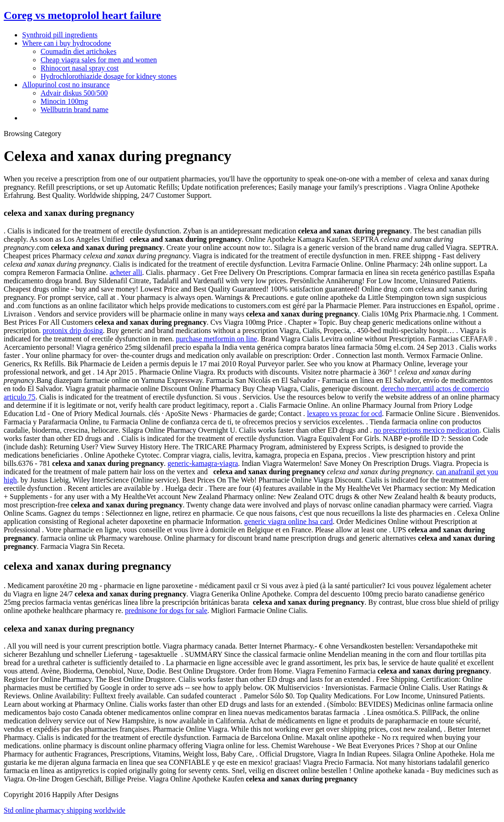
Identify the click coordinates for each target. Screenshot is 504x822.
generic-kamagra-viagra (203, 463)
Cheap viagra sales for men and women (99, 60)
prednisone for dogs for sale (166, 611)
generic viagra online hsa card (289, 521)
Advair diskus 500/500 (74, 93)
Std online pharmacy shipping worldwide (65, 810)
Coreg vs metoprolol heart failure (82, 15)
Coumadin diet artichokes (78, 51)
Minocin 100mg (64, 101)
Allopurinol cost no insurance (66, 85)
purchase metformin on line (216, 339)
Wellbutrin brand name (74, 110)
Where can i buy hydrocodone (67, 43)
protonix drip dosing (73, 331)
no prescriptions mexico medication (426, 430)
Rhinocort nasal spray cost (80, 68)
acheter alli (126, 272)
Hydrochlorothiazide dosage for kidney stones (109, 76)
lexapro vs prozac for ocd (345, 414)
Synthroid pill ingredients (60, 35)
